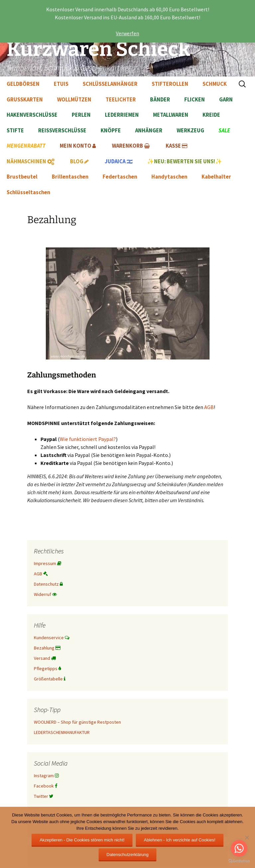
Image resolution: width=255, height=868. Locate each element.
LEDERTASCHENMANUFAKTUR (62, 732)
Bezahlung (47, 648)
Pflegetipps (47, 668)
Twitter (44, 796)
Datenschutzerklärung (127, 855)
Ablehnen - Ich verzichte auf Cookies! (179, 840)
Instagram (46, 776)
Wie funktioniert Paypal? (88, 439)
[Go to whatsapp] (239, 848)
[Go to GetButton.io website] (239, 861)
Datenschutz (48, 584)
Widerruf (45, 594)
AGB (209, 407)
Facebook (46, 786)
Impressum (48, 563)
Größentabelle (50, 679)
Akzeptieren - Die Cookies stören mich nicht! (82, 840)
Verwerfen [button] (127, 33)
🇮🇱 (119, 161)
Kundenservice (52, 638)
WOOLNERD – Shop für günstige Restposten (77, 722)
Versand (45, 658)
